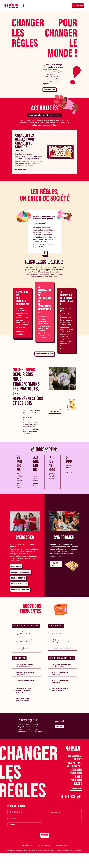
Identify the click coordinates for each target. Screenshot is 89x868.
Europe (78, 798)
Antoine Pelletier (29, 865)
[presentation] (60, 842)
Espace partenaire (62, 860)
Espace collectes (44, 860)
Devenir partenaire (19, 584)
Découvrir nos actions (44, 354)
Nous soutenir (49, 89)
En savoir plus (21, 170)
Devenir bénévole (18, 578)
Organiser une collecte (21, 572)
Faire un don (78, 5)
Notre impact (54, 411)
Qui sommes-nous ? (75, 772)
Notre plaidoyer (76, 793)
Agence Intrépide (49, 865)
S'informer (75, 788)
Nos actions (75, 777)
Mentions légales (27, 860)
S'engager (76, 784)
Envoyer (44, 850)
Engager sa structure (20, 590)
